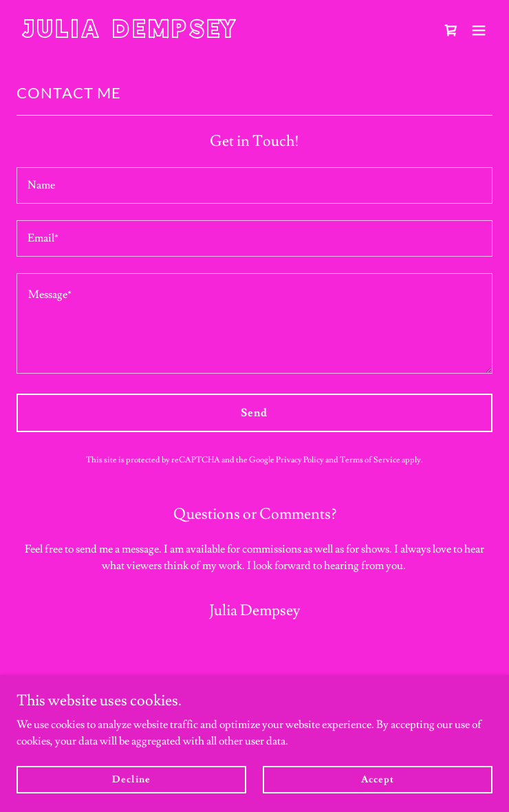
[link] (183, 34)
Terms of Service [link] (370, 460)
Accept (377, 779)
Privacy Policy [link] (300, 460)
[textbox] (254, 185)
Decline (131, 779)
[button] (479, 30)
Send (254, 413)
